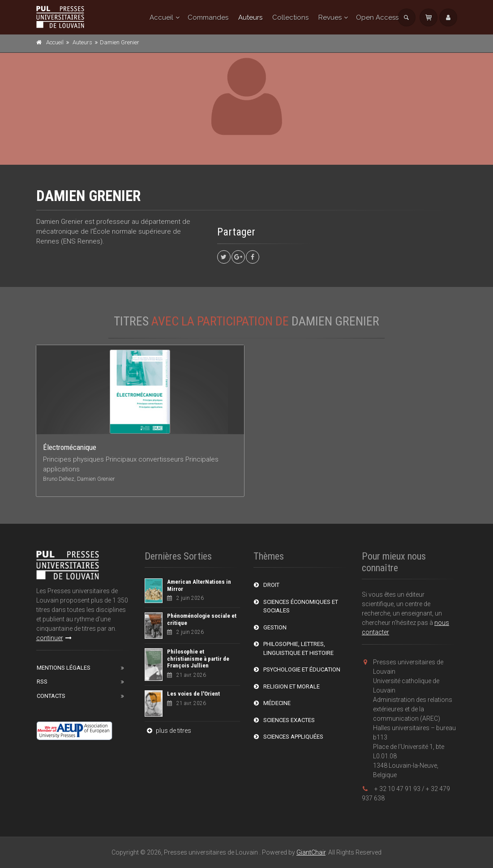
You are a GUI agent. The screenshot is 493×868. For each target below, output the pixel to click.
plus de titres (168, 731)
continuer (54, 638)
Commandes (208, 17)
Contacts (51, 696)
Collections (290, 17)
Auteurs (250, 17)
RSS (42, 682)
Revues (330, 17)
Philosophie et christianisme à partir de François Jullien (198, 658)
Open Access (377, 17)
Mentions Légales (64, 668)
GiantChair (311, 852)
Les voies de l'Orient (193, 694)
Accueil (161, 17)
